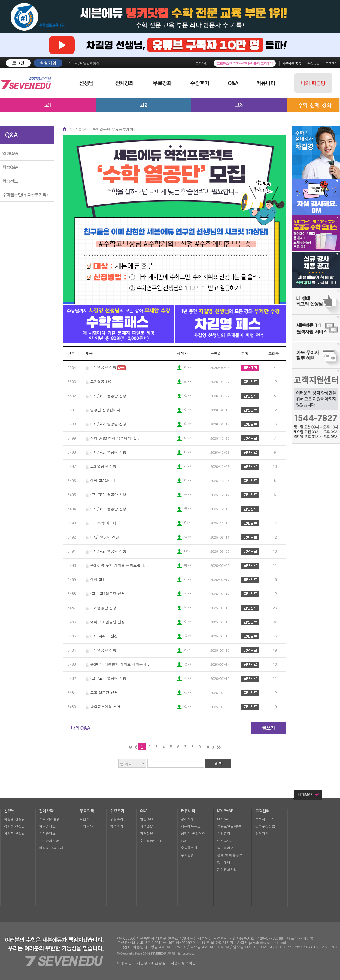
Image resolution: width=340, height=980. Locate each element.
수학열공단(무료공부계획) (25, 195)
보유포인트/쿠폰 (229, 826)
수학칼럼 (187, 855)
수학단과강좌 (49, 841)
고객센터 (332, 63)
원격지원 (262, 833)
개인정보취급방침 (151, 963)
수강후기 (117, 819)
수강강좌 (224, 833)
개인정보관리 (227, 869)
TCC (184, 841)
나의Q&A (224, 841)
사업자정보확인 (183, 963)
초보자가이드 (265, 819)
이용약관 (124, 963)
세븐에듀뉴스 (191, 826)
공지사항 (202, 63)
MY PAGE (225, 819)
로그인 (18, 63)
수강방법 (313, 63)
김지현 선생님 (14, 826)
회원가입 (48, 63)
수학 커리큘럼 (50, 819)
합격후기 (117, 826)
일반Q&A (10, 153)
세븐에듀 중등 (291, 63)
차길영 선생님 (14, 819)
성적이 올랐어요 (193, 833)
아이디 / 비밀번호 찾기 (84, 63)
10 (207, 747)
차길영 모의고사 (51, 848)
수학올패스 (47, 833)
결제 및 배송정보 (230, 855)
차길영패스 (47, 826)
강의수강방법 (265, 826)
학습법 (85, 819)
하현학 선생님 (14, 833)
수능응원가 (189, 848)
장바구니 (224, 862)
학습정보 (10, 181)
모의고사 (86, 826)
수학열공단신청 (152, 841)
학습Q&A (10, 167)
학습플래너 (225, 848)
